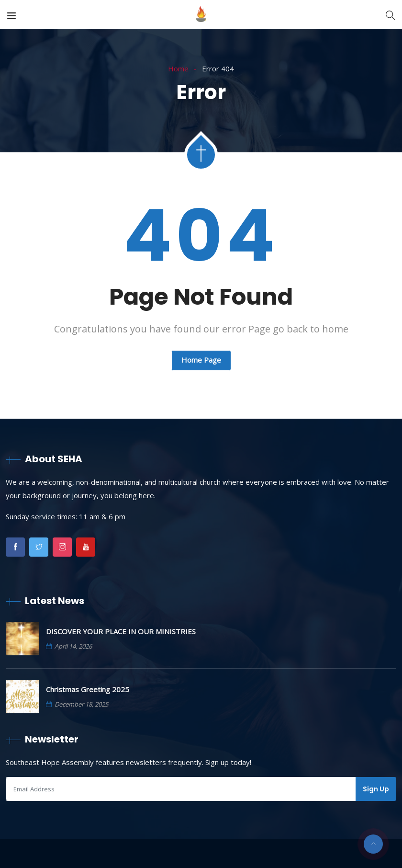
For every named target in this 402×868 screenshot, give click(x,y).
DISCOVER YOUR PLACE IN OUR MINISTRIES (121, 631)
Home (178, 69)
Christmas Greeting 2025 (88, 689)
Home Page (201, 360)
